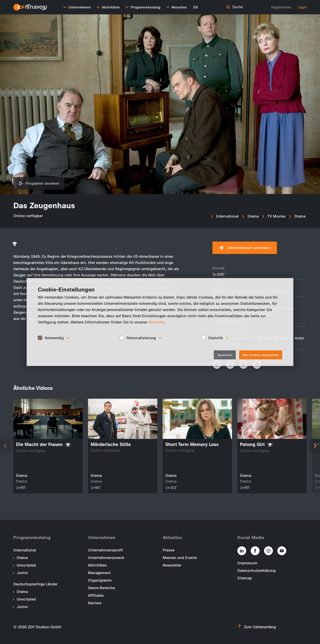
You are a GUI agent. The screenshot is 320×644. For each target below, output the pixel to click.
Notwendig (54, 338)
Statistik (216, 338)
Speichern (225, 355)
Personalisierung (141, 338)
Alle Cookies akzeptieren (261, 355)
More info (156, 322)
